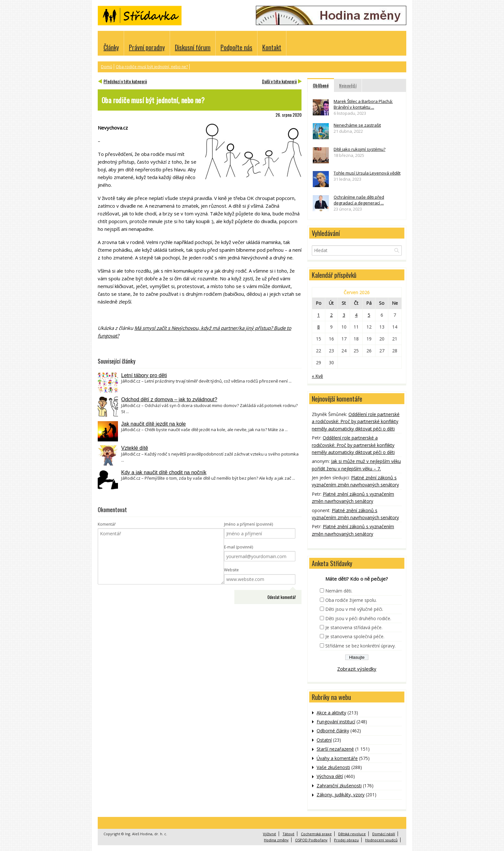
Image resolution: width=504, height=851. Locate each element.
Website (231, 570)
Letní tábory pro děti (144, 375)
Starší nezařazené (335, 749)
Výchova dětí (330, 776)
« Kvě (317, 376)
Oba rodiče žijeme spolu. (351, 600)
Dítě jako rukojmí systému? (360, 149)
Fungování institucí (336, 722)
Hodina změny (276, 840)
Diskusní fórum (193, 47)
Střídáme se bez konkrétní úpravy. (360, 646)
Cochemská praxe (316, 834)
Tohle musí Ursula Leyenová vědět (367, 173)
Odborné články (333, 731)
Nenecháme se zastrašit (357, 125)
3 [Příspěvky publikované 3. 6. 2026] (344, 315)
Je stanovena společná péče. (355, 636)
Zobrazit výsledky (357, 669)
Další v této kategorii (279, 81)
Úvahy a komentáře (337, 758)
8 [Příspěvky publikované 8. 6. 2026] (319, 327)
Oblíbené (321, 85)
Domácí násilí (384, 834)
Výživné (270, 834)
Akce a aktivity (331, 713)
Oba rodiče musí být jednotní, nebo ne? (152, 67)
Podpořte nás (236, 47)
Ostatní (324, 740)
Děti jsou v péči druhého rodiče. (358, 618)
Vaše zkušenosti (333, 767)
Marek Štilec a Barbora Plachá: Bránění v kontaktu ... (363, 104)
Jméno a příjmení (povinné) (248, 524)
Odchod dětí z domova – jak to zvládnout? (169, 399)
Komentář (107, 524)
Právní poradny (147, 47)
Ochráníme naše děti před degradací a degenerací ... (359, 200)
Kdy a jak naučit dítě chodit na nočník (164, 472)
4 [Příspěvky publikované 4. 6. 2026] (356, 315)
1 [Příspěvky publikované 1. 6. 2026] (319, 315)
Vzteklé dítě (135, 448)
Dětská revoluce (352, 834)
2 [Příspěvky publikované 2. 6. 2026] (331, 315)
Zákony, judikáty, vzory (341, 795)
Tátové (288, 834)
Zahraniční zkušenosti (339, 786)
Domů (107, 67)
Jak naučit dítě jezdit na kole (153, 424)
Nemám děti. (339, 591)
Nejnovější (348, 85)
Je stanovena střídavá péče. (354, 627)
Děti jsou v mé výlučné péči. (354, 609)
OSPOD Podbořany (311, 840)
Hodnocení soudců (381, 840)
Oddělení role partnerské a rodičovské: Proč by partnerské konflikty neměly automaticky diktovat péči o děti (356, 421)
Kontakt (272, 47)
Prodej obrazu (346, 840)
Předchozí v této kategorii (125, 81)
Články (111, 47)
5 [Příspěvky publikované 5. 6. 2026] (369, 315)
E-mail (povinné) (239, 547)
